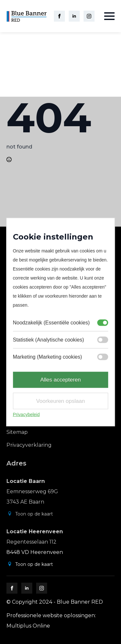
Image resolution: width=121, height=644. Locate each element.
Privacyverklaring (29, 445)
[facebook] (59, 16)
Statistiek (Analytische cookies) (49, 340)
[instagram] (89, 16)
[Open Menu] (109, 16)
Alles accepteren (61, 380)
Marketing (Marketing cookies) (47, 357)
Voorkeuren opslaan (60, 401)
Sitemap (17, 432)
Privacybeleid (26, 414)
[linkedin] (74, 16)
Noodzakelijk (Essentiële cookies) (51, 323)
